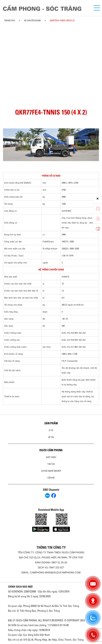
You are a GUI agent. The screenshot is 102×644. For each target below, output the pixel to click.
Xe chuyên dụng (32, 20)
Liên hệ (51, 478)
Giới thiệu (51, 457)
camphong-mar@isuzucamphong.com (55, 573)
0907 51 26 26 (59, 563)
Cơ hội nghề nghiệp (51, 471)
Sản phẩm (51, 423)
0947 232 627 (57, 568)
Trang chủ (10, 20)
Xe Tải (51, 437)
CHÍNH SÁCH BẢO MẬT (20, 587)
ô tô (51, 430)
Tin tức (51, 464)
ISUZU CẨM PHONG (51, 450)
